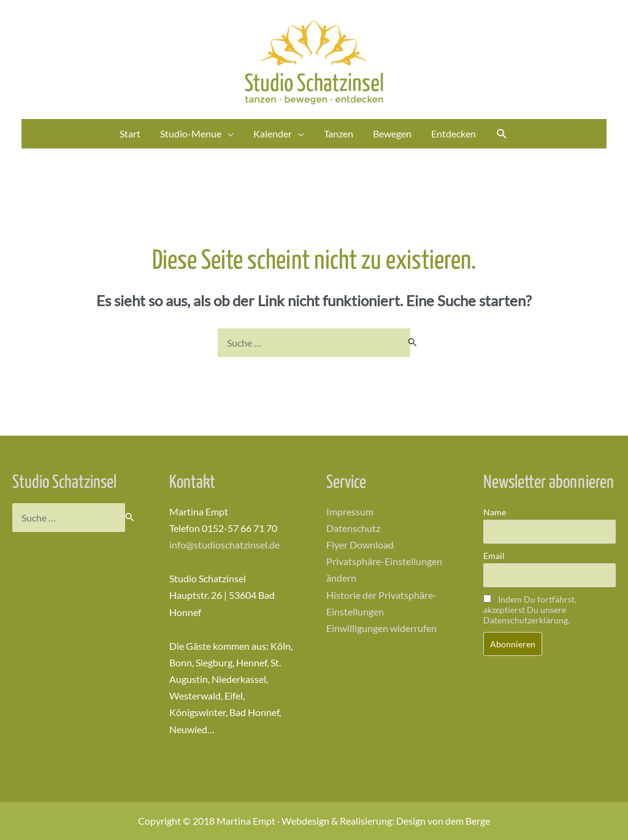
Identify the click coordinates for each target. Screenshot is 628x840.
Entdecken (454, 133)
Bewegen (392, 133)
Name (495, 512)
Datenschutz (353, 528)
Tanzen (339, 133)
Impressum (350, 511)
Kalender (273, 133)
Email (494, 556)
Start (130, 133)
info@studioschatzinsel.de (224, 545)
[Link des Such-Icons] (502, 134)
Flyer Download (360, 545)
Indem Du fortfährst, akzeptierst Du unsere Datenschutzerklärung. (530, 610)
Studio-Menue (191, 133)
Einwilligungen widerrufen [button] (381, 628)
